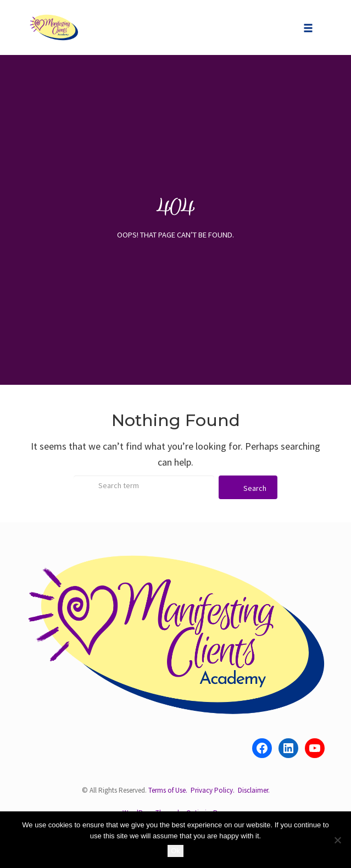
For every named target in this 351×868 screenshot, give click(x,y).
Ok (176, 851)
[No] (337, 840)
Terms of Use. (168, 790)
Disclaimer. (254, 790)
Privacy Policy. (213, 790)
